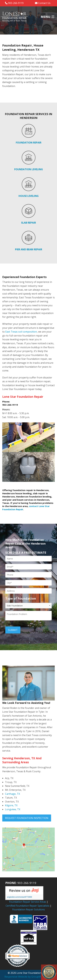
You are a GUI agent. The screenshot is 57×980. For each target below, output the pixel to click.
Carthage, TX (12, 794)
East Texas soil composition (21, 332)
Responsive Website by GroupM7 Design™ (29, 977)
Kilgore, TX (11, 805)
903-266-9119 (14, 3)
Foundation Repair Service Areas (28, 902)
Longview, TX (13, 809)
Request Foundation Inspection (27, 818)
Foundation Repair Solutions (29, 909)
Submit (13, 630)
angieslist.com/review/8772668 (19, 897)
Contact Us (43, 3)
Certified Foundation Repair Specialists (28, 906)
